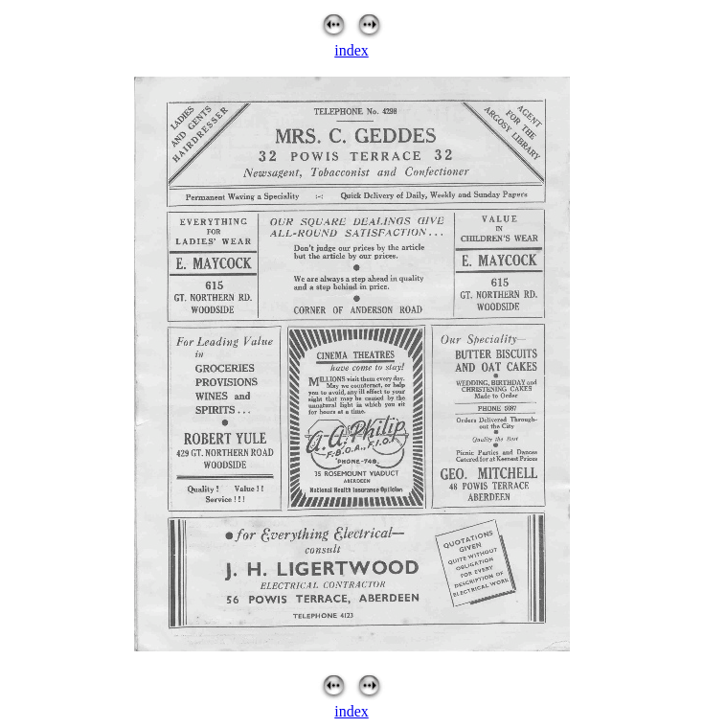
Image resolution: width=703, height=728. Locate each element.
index (351, 50)
